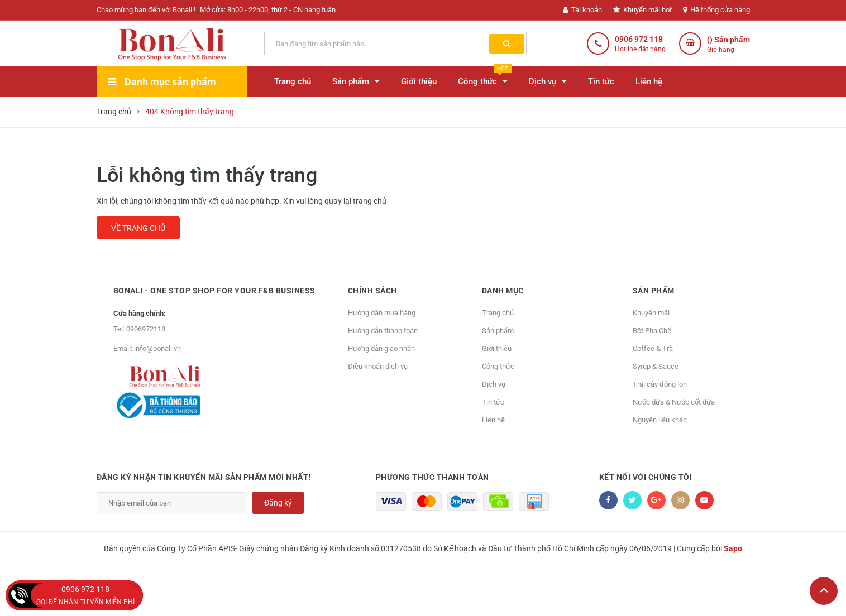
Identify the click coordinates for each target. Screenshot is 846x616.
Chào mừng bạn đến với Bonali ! (146, 10)
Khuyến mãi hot (642, 10)
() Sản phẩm (728, 45)
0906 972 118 (639, 39)
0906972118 (146, 329)
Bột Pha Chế (652, 331)
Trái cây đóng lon (660, 384)
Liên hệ (493, 420)
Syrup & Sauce (656, 366)
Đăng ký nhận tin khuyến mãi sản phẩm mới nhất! (204, 477)
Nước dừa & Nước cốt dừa (674, 402)
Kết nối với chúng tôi (646, 477)
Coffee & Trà (653, 348)
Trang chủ (498, 313)
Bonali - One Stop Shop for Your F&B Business (214, 291)
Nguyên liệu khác (660, 420)
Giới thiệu (497, 348)
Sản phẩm (498, 331)
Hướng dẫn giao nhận (381, 348)
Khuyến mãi (651, 313)
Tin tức (493, 402)
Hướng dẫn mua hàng (382, 313)
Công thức (498, 366)
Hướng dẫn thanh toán (383, 331)
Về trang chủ (138, 228)
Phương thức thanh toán (432, 477)
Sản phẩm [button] (654, 291)
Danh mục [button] (503, 291)
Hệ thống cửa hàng (716, 10)
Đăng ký (278, 503)
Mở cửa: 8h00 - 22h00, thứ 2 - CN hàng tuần (268, 10)
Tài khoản (582, 10)
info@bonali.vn (157, 348)
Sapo (733, 548)
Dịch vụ (494, 384)
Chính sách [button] (372, 291)
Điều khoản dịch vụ (378, 366)
